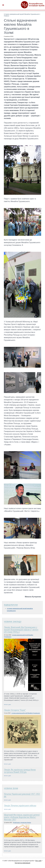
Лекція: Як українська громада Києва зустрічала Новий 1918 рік (20, 771)
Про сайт (38, 862)
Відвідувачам (11, 605)
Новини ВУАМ (11, 789)
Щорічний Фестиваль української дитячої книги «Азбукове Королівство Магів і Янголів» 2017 (22, 818)
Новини (6, 16)
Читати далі (7, 705)
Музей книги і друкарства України (22, 824)
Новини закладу (13, 621)
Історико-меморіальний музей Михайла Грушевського (22, 14)
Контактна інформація (23, 864)
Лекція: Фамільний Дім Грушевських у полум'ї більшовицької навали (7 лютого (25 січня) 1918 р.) (21, 630)
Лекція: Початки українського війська (20, 806)
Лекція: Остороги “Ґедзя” (15, 710)
